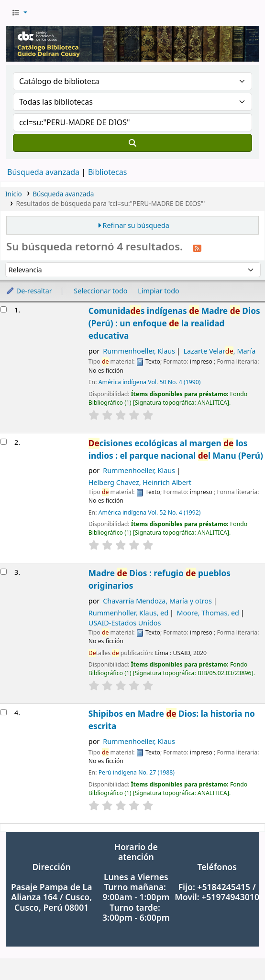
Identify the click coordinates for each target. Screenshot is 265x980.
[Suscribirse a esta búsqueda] (197, 248)
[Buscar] (132, 143)
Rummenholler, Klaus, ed (128, 613)
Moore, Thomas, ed (208, 613)
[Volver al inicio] (236, 951)
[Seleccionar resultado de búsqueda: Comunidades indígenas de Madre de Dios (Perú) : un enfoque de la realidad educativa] (4, 309)
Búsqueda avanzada (43, 172)
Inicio (14, 194)
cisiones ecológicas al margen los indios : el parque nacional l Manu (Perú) (176, 449)
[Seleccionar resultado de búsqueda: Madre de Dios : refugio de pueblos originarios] (4, 572)
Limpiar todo (159, 291)
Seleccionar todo (100, 291)
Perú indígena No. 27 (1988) (137, 772)
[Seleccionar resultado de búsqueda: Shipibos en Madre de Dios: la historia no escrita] (4, 712)
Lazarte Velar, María (219, 351)
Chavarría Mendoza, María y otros (157, 601)
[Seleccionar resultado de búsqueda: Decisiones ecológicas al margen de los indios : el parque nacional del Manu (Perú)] (4, 442)
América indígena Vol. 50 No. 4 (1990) (150, 382)
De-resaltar (29, 291)
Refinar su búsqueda (136, 225)
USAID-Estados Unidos (125, 623)
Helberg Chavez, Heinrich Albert (140, 482)
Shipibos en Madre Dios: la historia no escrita (172, 720)
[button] (19, 13)
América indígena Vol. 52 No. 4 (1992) (150, 512)
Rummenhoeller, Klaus (139, 351)
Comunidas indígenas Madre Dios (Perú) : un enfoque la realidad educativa (174, 323)
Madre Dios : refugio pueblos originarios (160, 579)
